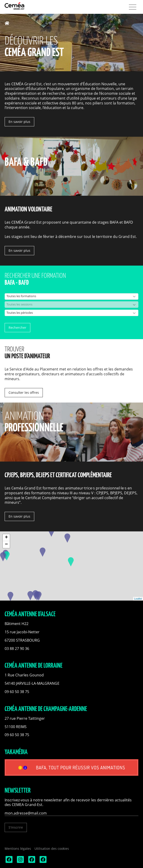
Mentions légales (18, 849)
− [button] (6, 545)
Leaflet (138, 599)
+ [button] (6, 538)
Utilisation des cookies (52, 849)
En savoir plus (19, 122)
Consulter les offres (24, 393)
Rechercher (17, 327)
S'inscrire (16, 827)
